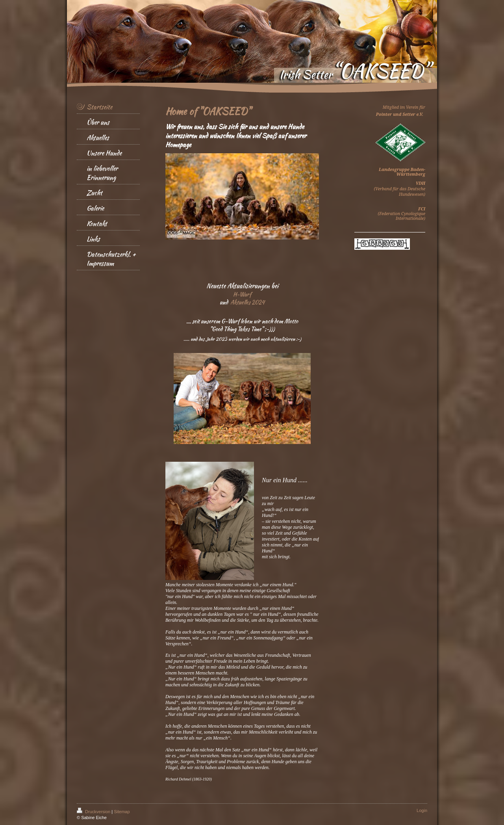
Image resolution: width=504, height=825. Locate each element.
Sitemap (122, 812)
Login (422, 810)
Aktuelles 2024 (247, 302)
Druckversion (94, 812)
